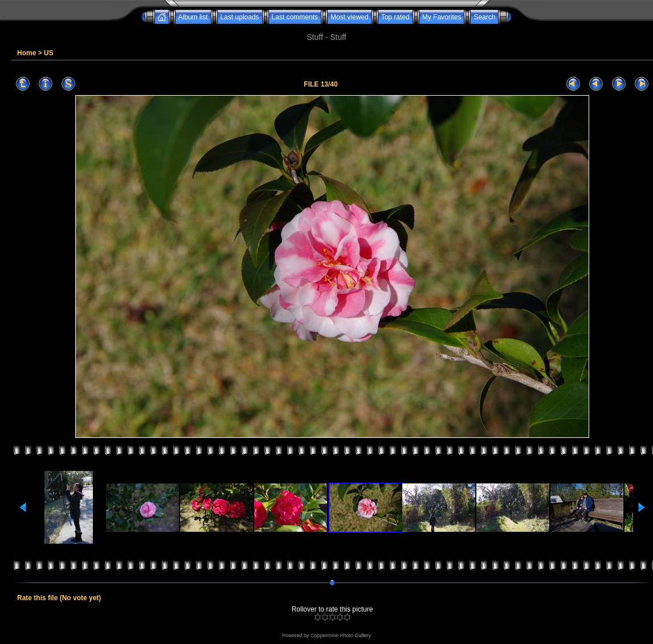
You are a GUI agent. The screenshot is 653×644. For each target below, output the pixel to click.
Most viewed (350, 17)
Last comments (295, 17)
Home (26, 53)
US (49, 53)
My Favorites (442, 17)
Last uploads (240, 17)
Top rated (395, 17)
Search (484, 17)
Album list (193, 17)
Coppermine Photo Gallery (341, 635)
